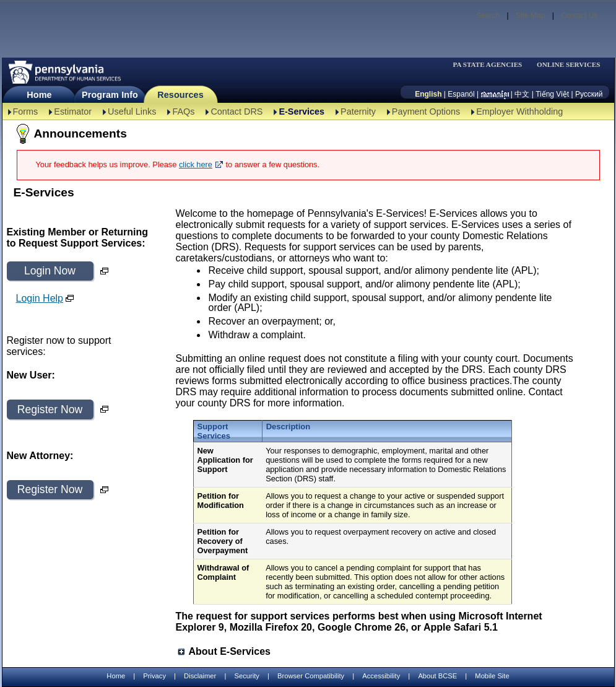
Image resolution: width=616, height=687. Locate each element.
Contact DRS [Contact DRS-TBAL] (236, 112)
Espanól (461, 94)
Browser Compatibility (311, 676)
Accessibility (381, 676)
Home (39, 95)
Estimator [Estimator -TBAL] (73, 112)
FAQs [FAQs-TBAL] (183, 112)
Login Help (40, 298)
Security (246, 676)
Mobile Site (492, 676)
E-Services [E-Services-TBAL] (301, 112)
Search (488, 15)
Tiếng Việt (552, 94)
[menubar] (492, 65)
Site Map (530, 15)
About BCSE (437, 676)
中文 (522, 94)
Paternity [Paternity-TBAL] (358, 112)
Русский (589, 94)
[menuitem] (492, 65)
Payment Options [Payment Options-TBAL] (426, 112)
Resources (180, 95)
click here (196, 164)
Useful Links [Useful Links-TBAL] (132, 112)
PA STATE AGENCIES (487, 65)
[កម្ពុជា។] (495, 94)
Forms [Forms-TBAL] (26, 112)
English (428, 94)
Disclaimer (200, 676)
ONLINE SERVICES (569, 65)
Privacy (154, 676)
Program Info (110, 95)
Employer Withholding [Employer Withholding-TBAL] (519, 112)
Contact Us (579, 15)
